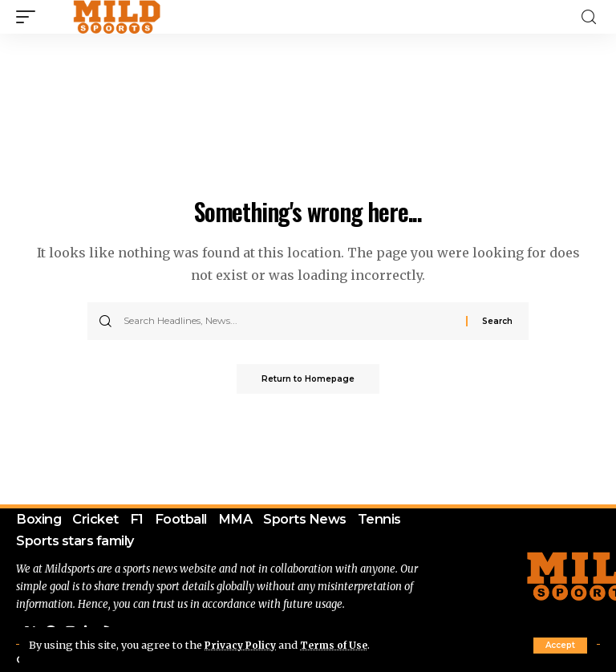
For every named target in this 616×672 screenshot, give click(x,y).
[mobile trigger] (30, 17)
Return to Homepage (308, 380)
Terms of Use (339, 645)
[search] (589, 17)
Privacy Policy (242, 645)
